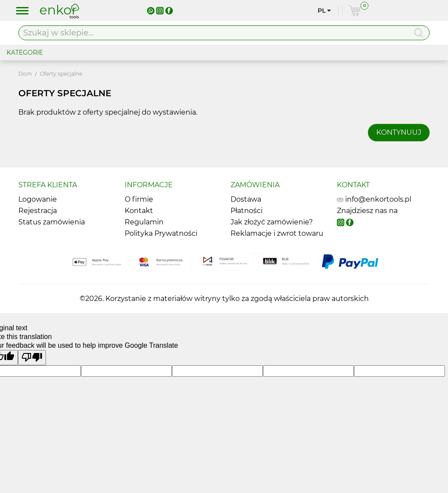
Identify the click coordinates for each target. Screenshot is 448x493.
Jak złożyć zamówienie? (272, 222)
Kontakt (139, 211)
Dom (25, 74)
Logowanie (38, 199)
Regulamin (144, 222)
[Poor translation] (32, 358)
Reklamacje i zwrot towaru (277, 233)
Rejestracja (38, 211)
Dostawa (246, 199)
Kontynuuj (399, 132)
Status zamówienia (52, 222)
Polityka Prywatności (161, 233)
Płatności (247, 211)
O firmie (139, 199)
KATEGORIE (25, 52)
